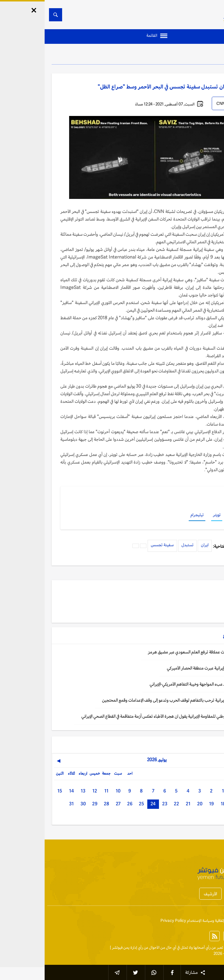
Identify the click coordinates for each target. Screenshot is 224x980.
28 (62, 804)
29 (50, 804)
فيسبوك (191, 515)
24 (108, 804)
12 (50, 791)
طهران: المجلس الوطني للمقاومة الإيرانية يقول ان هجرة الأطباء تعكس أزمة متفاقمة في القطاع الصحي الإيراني (123, 716)
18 (178, 804)
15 (15, 791)
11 (62, 791)
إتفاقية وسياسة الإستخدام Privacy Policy (148, 921)
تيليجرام (152, 515)
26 (85, 804)
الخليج (201, 55)
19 (167, 804)
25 (97, 804)
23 (120, 804)
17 (190, 804)
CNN (176, 104)
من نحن (192, 921)
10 (73, 791)
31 (27, 804)
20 (155, 804)
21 (143, 804)
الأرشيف (166, 894)
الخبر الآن (210, 947)
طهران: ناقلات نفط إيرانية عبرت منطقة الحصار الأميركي (166, 668)
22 (132, 804)
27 (73, 804)
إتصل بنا (211, 921)
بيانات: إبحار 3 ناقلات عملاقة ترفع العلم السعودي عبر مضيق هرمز (156, 652)
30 (38, 804)
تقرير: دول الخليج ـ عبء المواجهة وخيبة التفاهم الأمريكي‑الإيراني (157, 684)
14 (27, 791)
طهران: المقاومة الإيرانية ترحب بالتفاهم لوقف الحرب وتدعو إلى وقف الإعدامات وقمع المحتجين (134, 700)
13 (38, 791)
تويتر (172, 515)
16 (202, 804)
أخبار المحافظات (198, 894)
